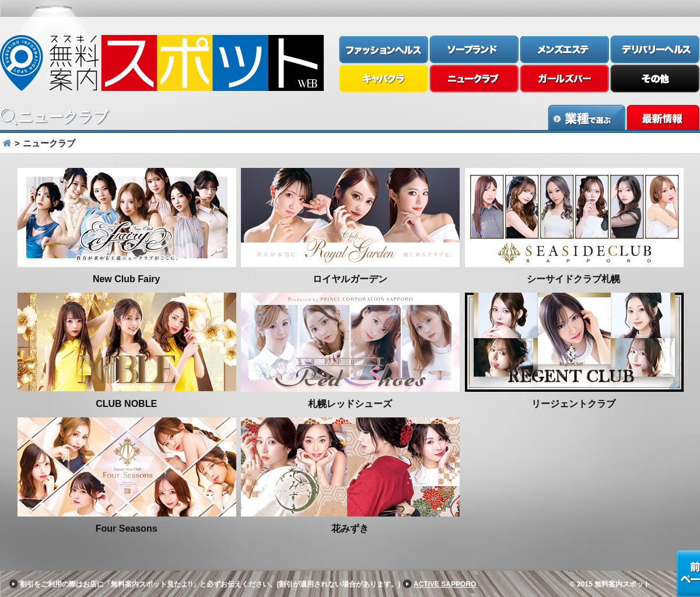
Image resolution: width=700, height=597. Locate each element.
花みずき (350, 528)
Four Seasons (127, 528)
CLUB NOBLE (126, 404)
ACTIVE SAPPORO (445, 584)
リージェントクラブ (573, 404)
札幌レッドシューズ (350, 404)
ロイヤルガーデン (350, 279)
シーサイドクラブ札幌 (573, 279)
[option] (350, 353)
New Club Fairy (127, 279)
